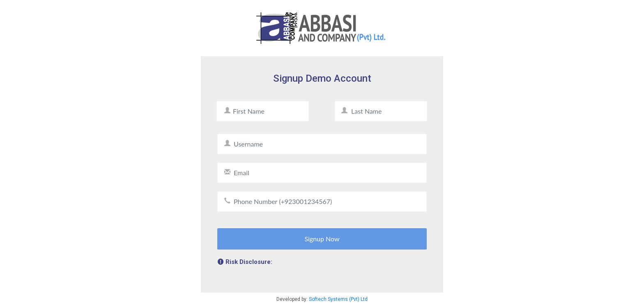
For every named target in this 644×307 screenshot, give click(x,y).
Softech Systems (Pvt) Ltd (338, 299)
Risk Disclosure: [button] (245, 262)
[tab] (322, 263)
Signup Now (322, 239)
